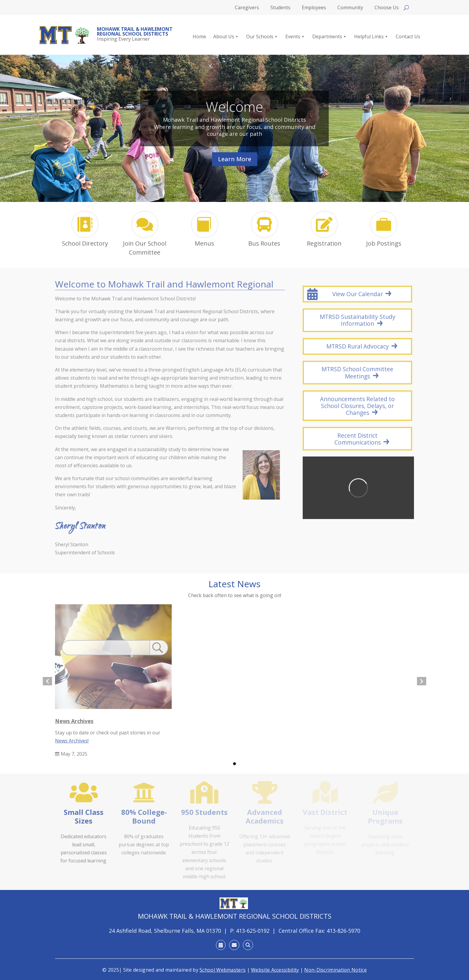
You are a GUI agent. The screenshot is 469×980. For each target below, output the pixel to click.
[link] (64, 35)
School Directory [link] (85, 243)
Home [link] (199, 37)
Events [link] (295, 37)
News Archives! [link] (72, 741)
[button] (234, 764)
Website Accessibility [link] (275, 970)
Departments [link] (330, 37)
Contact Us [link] (408, 37)
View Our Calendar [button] (358, 294)
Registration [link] (324, 243)
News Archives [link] (74, 721)
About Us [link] (226, 37)
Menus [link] (204, 243)
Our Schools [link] (262, 37)
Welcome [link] (234, 107)
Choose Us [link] (387, 8)
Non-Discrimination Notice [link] (335, 970)
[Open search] (406, 7)
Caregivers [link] (247, 8)
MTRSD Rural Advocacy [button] (358, 346)
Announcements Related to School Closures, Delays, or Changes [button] (357, 406)
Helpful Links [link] (371, 37)
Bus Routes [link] (264, 243)
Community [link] (350, 8)
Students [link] (280, 8)
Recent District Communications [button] (358, 439)
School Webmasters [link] (223, 970)
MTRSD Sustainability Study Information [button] (358, 320)
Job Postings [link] (384, 243)
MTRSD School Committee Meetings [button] (357, 372)
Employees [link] (314, 8)
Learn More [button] (235, 160)
